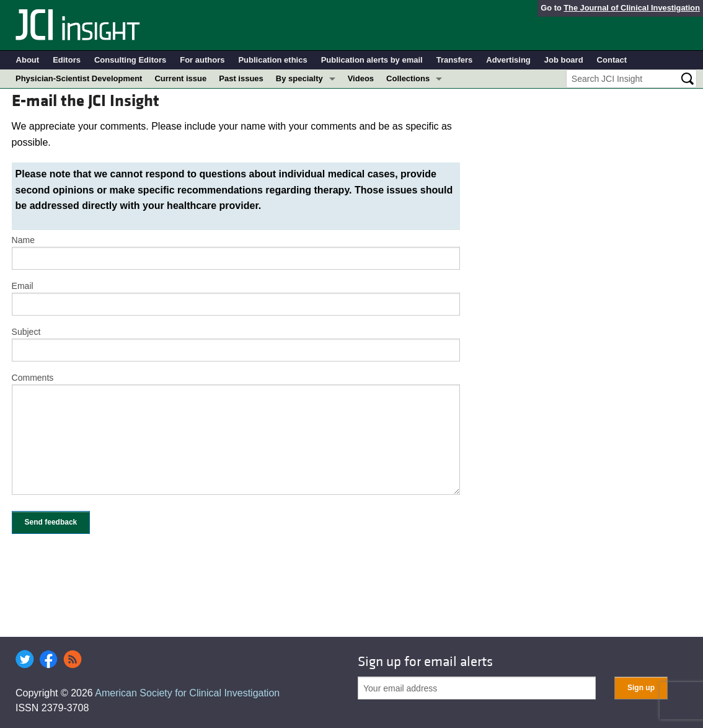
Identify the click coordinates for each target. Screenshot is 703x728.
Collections (408, 78)
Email (23, 286)
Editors (67, 60)
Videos (361, 78)
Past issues (241, 78)
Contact (612, 60)
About (28, 60)
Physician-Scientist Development (79, 78)
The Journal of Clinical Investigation (632, 8)
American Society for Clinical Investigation (187, 693)
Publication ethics (272, 60)
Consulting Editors (130, 60)
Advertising (508, 60)
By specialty (299, 78)
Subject (26, 332)
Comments (33, 378)
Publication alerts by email (372, 60)
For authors (202, 60)
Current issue (180, 78)
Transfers (455, 60)
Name (23, 240)
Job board (564, 60)
